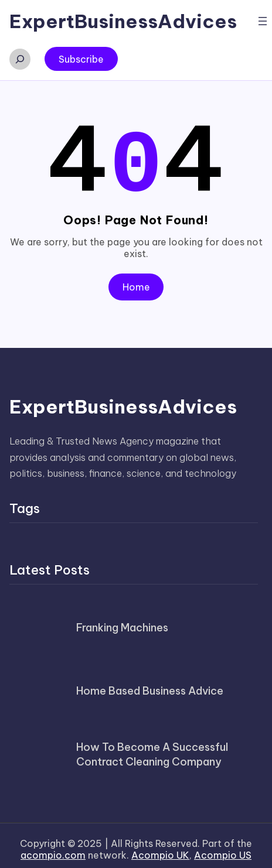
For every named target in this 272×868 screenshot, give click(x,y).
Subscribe (81, 59)
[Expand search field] (20, 59)
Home (136, 280)
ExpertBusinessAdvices (123, 21)
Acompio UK (160, 848)
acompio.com (53, 848)
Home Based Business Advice (150, 684)
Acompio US (223, 848)
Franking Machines (122, 621)
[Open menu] (263, 21)
